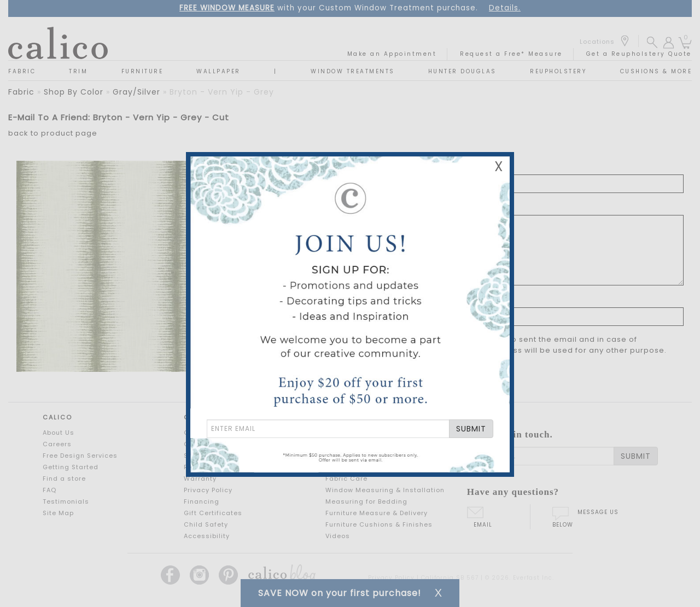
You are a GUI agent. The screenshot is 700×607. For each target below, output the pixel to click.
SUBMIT (471, 429)
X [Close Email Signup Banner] (499, 167)
